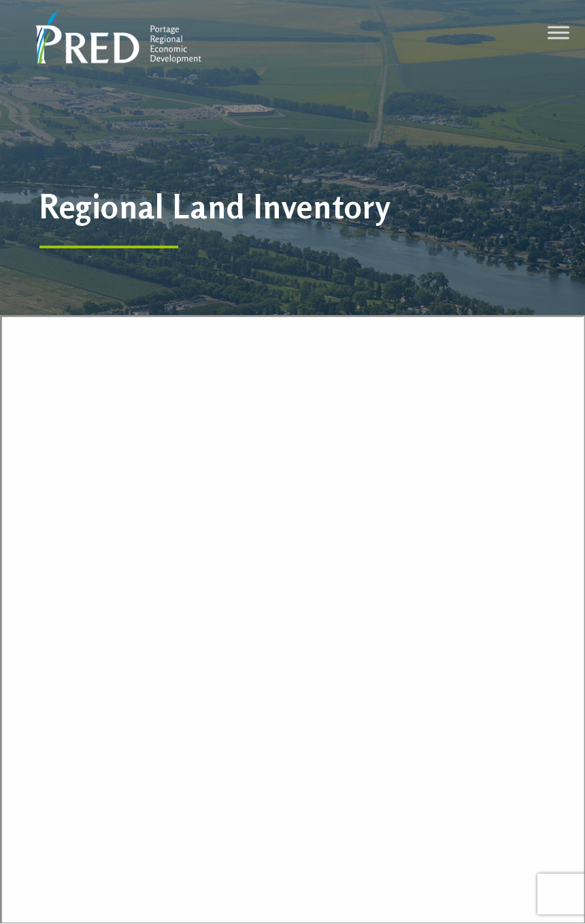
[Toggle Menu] (558, 32)
